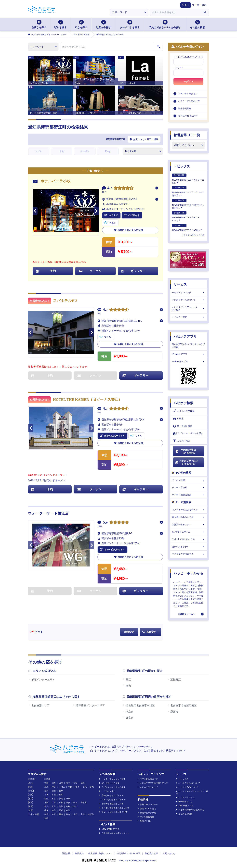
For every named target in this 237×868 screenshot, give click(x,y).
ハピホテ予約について (187, 787)
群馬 (92, 787)
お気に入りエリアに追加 (144, 139)
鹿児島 (91, 814)
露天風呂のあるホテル (188, 517)
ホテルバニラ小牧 (55, 181)
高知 (68, 810)
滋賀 (68, 803)
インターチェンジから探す (112, 779)
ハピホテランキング (188, 293)
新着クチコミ (145, 821)
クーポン (85, 151)
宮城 (75, 783)
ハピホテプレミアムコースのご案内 (188, 309)
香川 (46, 810)
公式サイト (132, 215)
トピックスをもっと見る (193, 235)
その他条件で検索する (188, 554)
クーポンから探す (130, 24)
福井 (61, 795)
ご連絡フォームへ (186, 614)
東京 (46, 787)
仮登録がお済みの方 (188, 116)
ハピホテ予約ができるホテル (186, 451)
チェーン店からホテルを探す (113, 812)
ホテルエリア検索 (184, 411)
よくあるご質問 (188, 317)
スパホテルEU (65, 301)
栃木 (77, 787)
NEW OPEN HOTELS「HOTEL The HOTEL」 (188, 204)
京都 (61, 803)
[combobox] (175, 12)
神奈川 (55, 787)
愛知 (46, 799)
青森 (46, 783)
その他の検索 (197, 24)
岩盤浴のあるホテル (188, 524)
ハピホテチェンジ (185, 797)
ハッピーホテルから (188, 573)
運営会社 (66, 853)
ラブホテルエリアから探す (188, 434)
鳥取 (61, 806)
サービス (180, 284)
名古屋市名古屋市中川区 (140, 705)
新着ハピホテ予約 (147, 813)
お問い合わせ (169, 853)
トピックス (182, 166)
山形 (61, 783)
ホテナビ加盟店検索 (188, 495)
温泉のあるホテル (188, 547)
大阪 (46, 803)
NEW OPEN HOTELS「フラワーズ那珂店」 (188, 191)
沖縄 (46, 818)
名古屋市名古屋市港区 (184, 705)
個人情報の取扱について (100, 853)
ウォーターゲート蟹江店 (48, 513)
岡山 (46, 806)
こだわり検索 (182, 441)
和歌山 (84, 803)
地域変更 (129, 632)
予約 (62, 151)
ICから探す (81, 24)
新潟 (46, 791)
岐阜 (54, 799)
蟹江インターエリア (43, 680)
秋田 (54, 783)
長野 (61, 791)
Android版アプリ (188, 361)
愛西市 (174, 712)
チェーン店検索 (188, 487)
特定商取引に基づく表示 (128, 853)
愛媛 (61, 810)
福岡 (46, 814)
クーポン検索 (188, 480)
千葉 (70, 787)
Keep (108, 151)
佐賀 (54, 814)
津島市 (130, 712)
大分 (75, 814)
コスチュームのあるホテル (188, 510)
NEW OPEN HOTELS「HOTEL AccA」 (186, 216)
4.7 (105, 310)
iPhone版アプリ (188, 354)
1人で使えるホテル (188, 532)
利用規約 (79, 853)
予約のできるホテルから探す (165, 24)
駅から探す (60, 24)
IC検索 (178, 419)
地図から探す (104, 24)
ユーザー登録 (199, 5)
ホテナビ (111, 215)
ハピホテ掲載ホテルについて (190, 810)
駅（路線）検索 (183, 426)
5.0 (105, 523)
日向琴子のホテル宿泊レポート (114, 833)
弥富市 (130, 718)
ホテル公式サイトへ (112, 436)
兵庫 (54, 803)
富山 (54, 795)
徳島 (54, 810)
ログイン (188, 81)
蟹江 (128, 680)
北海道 (47, 779)
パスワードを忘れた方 (189, 101)
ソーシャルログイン (188, 94)
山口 (75, 806)
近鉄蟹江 (176, 680)
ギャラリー (133, 271)
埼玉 (63, 787)
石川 (46, 795)
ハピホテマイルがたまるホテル (186, 463)
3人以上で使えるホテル (188, 539)
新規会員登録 (185, 108)
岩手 (68, 783)
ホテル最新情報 (146, 817)
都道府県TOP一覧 (187, 135)
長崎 (61, 814)
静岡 (61, 799)
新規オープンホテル (148, 805)
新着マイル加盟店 (147, 809)
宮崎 (83, 814)
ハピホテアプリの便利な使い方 (153, 783)
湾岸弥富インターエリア (90, 705)
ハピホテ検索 (184, 403)
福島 (83, 783)
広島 (54, 806)
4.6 (110, 188)
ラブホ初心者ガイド (148, 779)
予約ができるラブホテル (111, 795)
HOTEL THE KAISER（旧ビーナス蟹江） (87, 399)
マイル (39, 151)
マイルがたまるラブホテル (112, 800)
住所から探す (39, 24)
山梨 (54, 791)
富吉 (128, 686)
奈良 (75, 803)
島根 (68, 806)
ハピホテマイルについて (188, 300)
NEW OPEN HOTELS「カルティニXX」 (188, 179)
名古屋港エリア (40, 705)
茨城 (85, 787)
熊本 (68, 814)
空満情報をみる (40, 301)
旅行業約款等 (151, 853)
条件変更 (149, 632)
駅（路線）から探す (109, 783)
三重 (68, 799)
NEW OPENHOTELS (109, 829)
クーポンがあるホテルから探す (114, 808)
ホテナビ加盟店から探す (111, 804)
